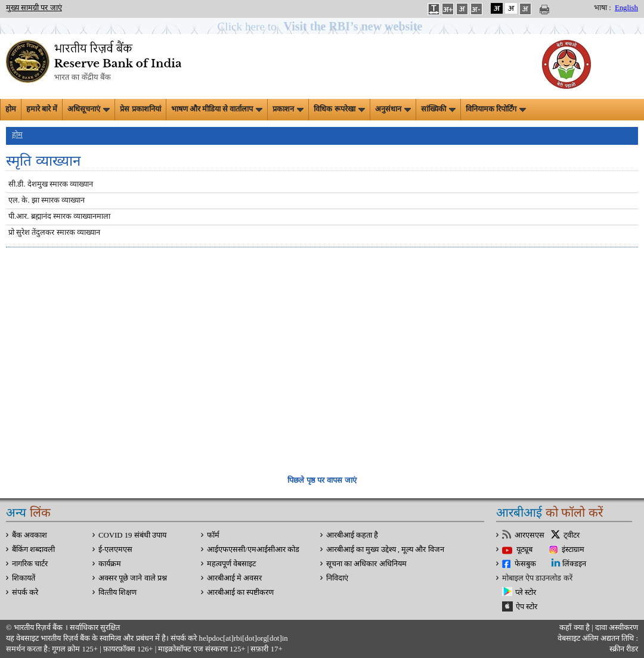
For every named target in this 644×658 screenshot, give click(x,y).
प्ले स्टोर (526, 592)
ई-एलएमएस (115, 550)
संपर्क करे (25, 592)
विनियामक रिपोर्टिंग (496, 109)
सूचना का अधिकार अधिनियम (366, 564)
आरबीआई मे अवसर (234, 578)
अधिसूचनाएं (89, 109)
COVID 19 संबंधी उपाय (132, 535)
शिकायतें (24, 578)
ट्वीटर (572, 535)
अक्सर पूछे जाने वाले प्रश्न (133, 578)
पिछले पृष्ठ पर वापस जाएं (322, 480)
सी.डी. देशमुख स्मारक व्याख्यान (51, 184)
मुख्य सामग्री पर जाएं (34, 8)
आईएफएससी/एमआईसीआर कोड (253, 550)
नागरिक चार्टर (30, 564)
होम (11, 109)
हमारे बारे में (42, 109)
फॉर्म (213, 535)
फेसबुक (525, 564)
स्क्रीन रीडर (624, 649)
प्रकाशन (288, 109)
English (626, 8)
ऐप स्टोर (527, 607)
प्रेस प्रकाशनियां (140, 109)
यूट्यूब (524, 550)
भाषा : (603, 8)
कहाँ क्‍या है (575, 628)
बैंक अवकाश (30, 535)
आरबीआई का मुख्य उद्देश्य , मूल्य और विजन (385, 550)
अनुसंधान (393, 109)
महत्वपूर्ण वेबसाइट (231, 564)
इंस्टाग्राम (573, 550)
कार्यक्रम (110, 564)
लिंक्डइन (574, 564)
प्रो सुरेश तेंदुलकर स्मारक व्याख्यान (54, 232)
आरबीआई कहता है (352, 535)
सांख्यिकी (438, 109)
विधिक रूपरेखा (339, 109)
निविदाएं (337, 578)
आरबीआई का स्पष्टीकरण (240, 592)
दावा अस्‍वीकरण (617, 628)
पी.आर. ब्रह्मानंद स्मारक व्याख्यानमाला (59, 216)
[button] (322, 27)
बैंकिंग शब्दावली (33, 550)
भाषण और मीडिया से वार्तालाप (217, 109)
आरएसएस (530, 535)
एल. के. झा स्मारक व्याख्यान (47, 200)
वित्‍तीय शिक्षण (117, 592)
